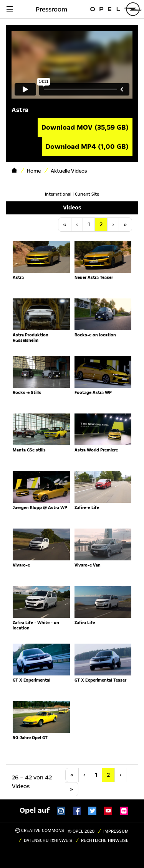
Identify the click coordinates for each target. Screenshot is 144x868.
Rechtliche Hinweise (105, 841)
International (58, 194)
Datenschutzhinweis (48, 841)
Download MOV (85, 127)
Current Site (87, 194)
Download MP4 (87, 147)
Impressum (116, 831)
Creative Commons (40, 831)
